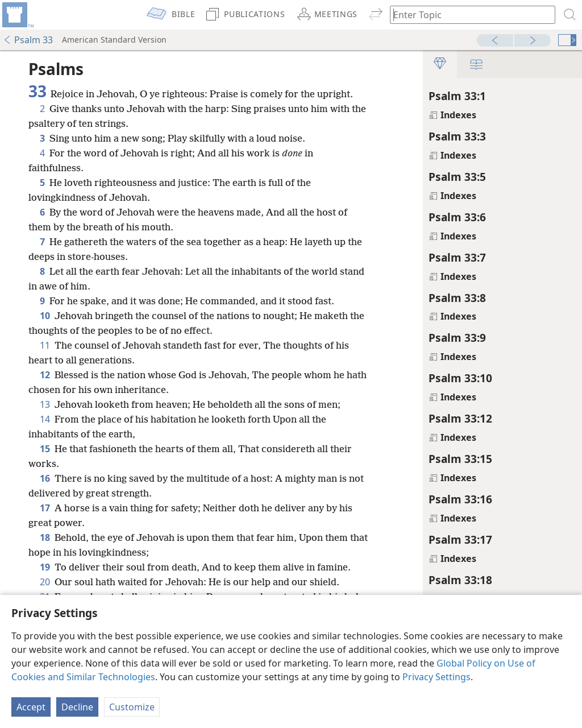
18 (45, 537)
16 (45, 478)
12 (45, 375)
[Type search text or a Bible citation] (467, 15)
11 (45, 345)
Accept (31, 707)
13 (45, 404)
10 (45, 316)
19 (45, 567)
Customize (132, 707)
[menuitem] (17, 15)
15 (45, 449)
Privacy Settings (436, 677)
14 (45, 419)
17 (45, 508)
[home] (17, 15)
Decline (77, 707)
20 (45, 582)
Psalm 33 (28, 40)
